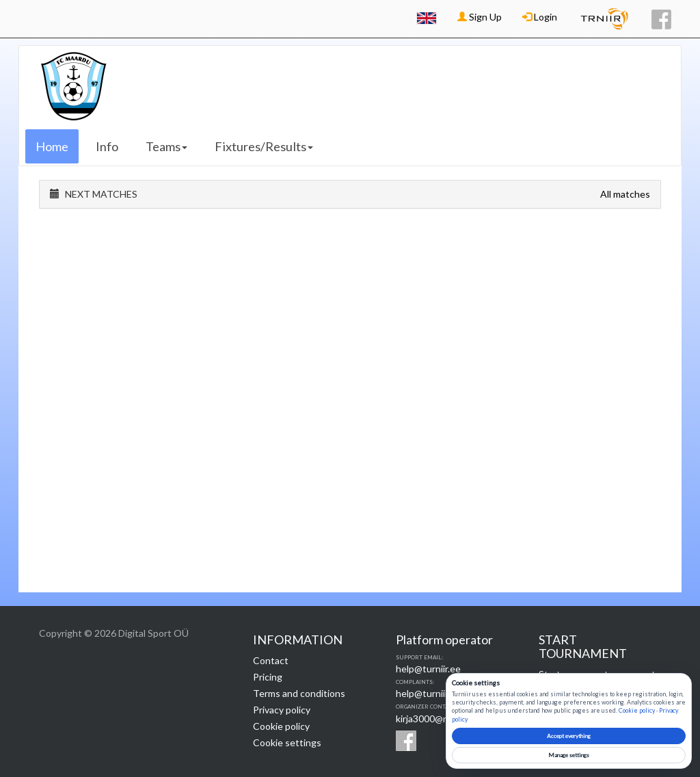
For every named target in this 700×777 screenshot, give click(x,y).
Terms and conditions (299, 693)
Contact (271, 660)
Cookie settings (287, 742)
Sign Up (480, 17)
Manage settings (569, 755)
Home (52, 146)
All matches (625, 194)
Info (107, 146)
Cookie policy (281, 726)
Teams (166, 146)
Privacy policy (282, 710)
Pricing (268, 677)
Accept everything (569, 736)
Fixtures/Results (264, 146)
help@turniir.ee (428, 669)
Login (540, 17)
